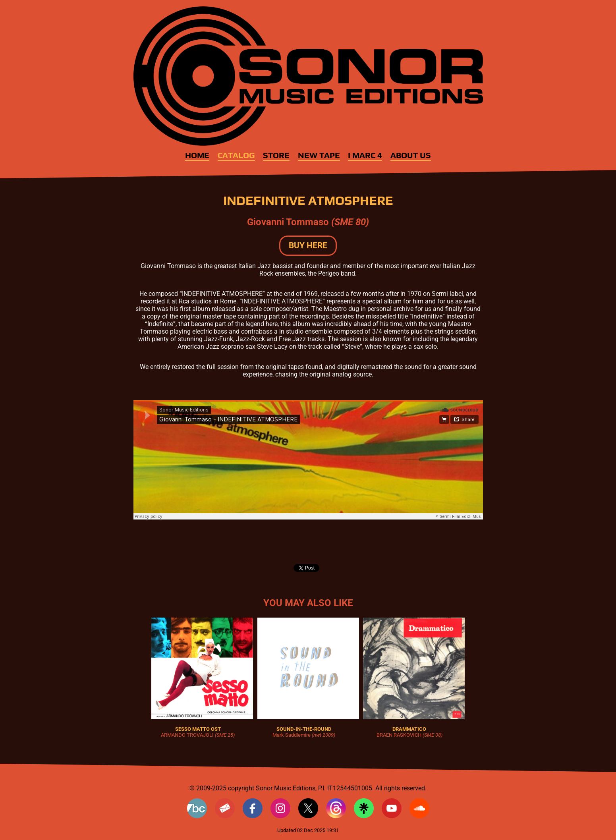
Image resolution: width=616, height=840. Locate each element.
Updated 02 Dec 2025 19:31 (308, 830)
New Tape (319, 155)
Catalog (236, 155)
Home (197, 155)
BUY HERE (308, 245)
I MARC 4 (365, 155)
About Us (411, 155)
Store (276, 155)
